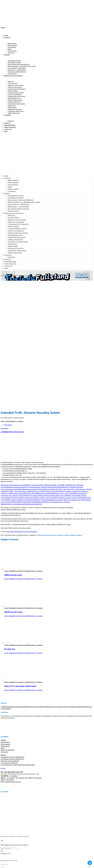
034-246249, (29, 778)
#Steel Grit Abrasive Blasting (35, 496)
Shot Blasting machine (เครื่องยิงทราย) (12, 759)
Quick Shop (8, 571)
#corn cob (7, 494)
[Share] (3, 865)
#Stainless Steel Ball (18, 494)
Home (6, 176)
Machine (7, 193)
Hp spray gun (10, 649)
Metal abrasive (5, 742)
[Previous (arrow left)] (1, 867)
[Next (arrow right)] (3, 867)
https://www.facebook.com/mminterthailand (21, 532)
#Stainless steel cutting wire (62, 494)
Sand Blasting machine (16, 196)
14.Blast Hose (12, 244)
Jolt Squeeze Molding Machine (18, 209)
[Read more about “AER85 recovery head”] (16, 571)
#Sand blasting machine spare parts (41, 498)
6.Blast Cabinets (13, 226)
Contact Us (8, 266)
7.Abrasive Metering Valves (17, 229)
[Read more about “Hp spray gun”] (16, 645)
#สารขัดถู (38, 489)
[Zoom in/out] (7, 865)
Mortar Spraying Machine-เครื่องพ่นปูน (21, 200)
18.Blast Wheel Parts (15, 253)
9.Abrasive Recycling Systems (18, 233)
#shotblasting (62, 487)
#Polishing (10, 504)
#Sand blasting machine (26, 487)
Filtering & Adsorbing (8, 750)
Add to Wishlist (6, 421)
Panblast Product (76, 535)
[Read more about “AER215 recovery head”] (16, 608)
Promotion (8, 255)
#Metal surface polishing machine (18, 500)
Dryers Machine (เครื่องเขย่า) (9, 763)
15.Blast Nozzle (13, 246)
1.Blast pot (11, 215)
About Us (7, 259)
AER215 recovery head (13, 612)
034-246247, (11, 778)
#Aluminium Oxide (38, 491)
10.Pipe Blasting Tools (15, 235)
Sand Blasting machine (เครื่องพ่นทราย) (12, 757)
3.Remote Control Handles (17, 220)
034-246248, (20, 778)
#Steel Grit (38, 504)
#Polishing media (25, 491)
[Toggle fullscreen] (5, 865)
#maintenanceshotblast (13, 489)
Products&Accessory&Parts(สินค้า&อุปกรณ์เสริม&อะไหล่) (18, 765)
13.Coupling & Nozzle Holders (18, 242)
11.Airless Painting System (17, 237)
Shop (6, 268)
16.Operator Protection (16, 248)
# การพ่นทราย (72, 487)
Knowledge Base (10, 262)
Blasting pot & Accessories (14, 213)
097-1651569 (14, 776)
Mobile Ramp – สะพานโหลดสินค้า (18, 207)
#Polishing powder (50, 502)
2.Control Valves (13, 218)
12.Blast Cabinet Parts (15, 240)
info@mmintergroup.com (13, 782)
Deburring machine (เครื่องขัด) (10, 761)
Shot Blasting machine (16, 198)
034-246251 (10, 780)
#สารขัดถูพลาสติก (47, 489)
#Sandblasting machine (38, 500)
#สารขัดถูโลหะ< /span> (60, 489)
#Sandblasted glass (10, 487)
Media (10, 187)
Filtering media (13, 189)
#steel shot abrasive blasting (14, 496)
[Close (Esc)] (1, 865)
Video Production (10, 264)
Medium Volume (63, 535)
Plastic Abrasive (13, 182)
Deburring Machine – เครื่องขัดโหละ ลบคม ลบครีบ (24, 202)
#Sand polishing (50, 496)
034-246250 (38, 778)
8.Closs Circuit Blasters (16, 231)
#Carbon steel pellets (52, 491)
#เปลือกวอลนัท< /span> (11, 491)
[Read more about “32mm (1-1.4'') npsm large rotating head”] (16, 682)
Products (7, 178)
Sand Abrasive (13, 185)
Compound (12, 191)
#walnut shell (79, 491)
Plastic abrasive (6, 744)
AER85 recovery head (13, 575)
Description (8, 425)
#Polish (14, 502)
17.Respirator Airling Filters (17, 251)
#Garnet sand (61, 496)
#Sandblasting (28, 502)
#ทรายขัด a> (72, 489)
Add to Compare (17, 421)
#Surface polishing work (73, 500)
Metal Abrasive (13, 180)
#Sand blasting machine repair (18, 498)
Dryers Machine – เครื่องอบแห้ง (18, 204)
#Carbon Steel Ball (31, 494)
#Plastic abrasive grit (67, 491)
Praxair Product (13, 211)
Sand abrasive (5, 746)
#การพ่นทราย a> (82, 489)
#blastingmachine (28, 489)
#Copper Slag (39, 487)
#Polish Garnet (71, 496)
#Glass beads (77, 494)
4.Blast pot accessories (16, 222)
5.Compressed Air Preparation (18, 224)
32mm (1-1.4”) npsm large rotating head (20, 686)
